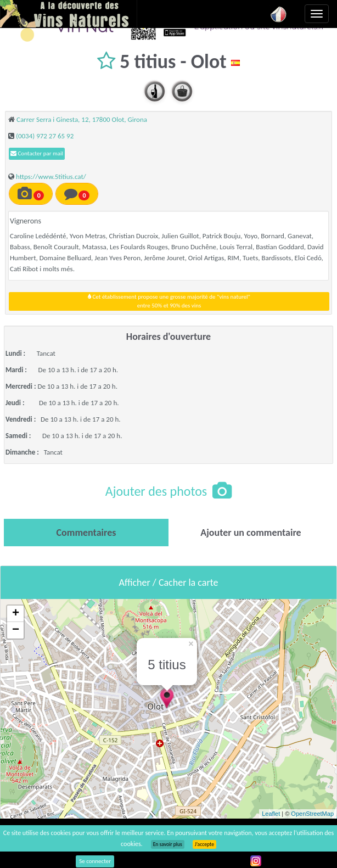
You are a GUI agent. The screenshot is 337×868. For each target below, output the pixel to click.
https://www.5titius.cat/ (51, 177)
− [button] (16, 630)
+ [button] (16, 614)
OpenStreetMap (312, 814)
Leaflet (271, 814)
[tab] (86, 533)
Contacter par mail (37, 153)
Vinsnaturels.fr (69, 14)
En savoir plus (168, 844)
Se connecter (95, 861)
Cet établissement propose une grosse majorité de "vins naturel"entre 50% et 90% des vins (169, 301)
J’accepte (204, 844)
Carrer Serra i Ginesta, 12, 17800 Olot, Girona (82, 119)
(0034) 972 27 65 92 (45, 136)
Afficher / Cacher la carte (169, 583)
